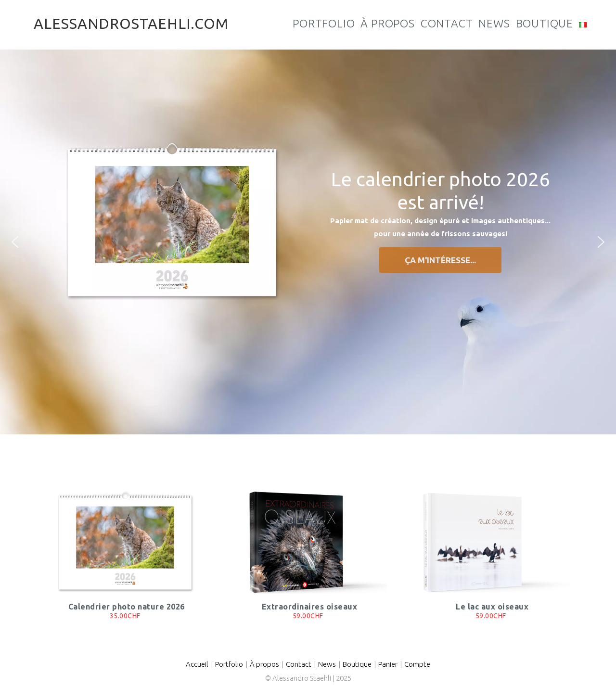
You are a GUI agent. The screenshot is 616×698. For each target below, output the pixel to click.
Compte (417, 664)
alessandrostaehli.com (131, 24)
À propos (264, 664)
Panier (388, 664)
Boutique (357, 664)
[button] (15, 242)
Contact (299, 664)
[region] (308, 242)
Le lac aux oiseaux (492, 607)
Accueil (197, 664)
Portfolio (229, 664)
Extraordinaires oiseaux (310, 607)
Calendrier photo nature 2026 (127, 607)
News (327, 664)
